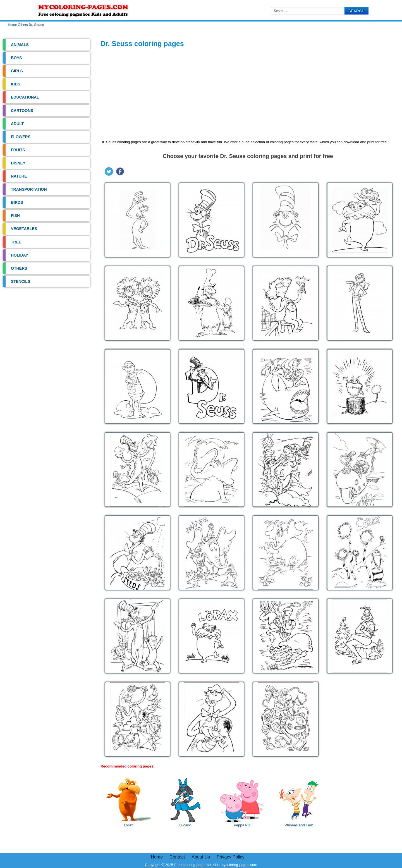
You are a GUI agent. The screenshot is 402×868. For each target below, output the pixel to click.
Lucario (185, 803)
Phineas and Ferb (299, 803)
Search (356, 11)
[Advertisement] (248, 95)
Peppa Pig (242, 803)
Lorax (128, 803)
